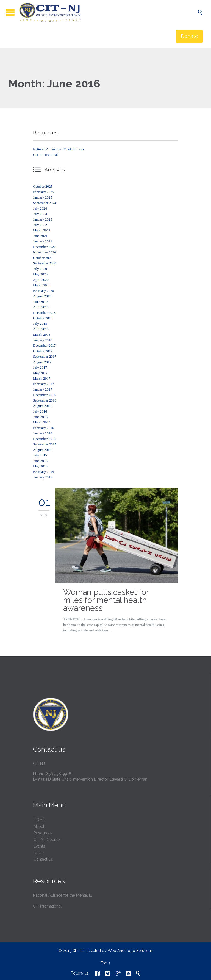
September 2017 (45, 356)
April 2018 (41, 329)
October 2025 (43, 186)
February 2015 (43, 472)
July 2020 (40, 269)
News (38, 853)
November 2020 (45, 252)
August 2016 (42, 406)
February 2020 (43, 291)
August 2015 (42, 450)
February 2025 (43, 192)
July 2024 (40, 208)
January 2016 (43, 433)
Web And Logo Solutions (130, 951)
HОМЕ (39, 820)
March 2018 (42, 334)
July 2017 (40, 367)
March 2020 (42, 285)
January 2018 (43, 340)
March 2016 (42, 422)
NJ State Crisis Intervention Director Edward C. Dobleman (97, 779)
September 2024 (45, 203)
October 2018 (43, 318)
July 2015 (40, 455)
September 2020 (45, 263)
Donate (189, 36)
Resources (43, 833)
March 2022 (42, 230)
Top (104, 963)
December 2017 (44, 345)
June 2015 (40, 461)
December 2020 (44, 247)
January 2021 (43, 241)
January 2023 (43, 219)
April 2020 (41, 280)
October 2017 (43, 351)
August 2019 (42, 296)
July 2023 (40, 214)
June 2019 (40, 302)
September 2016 (45, 400)
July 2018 (40, 324)
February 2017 (43, 384)
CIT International (45, 155)
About (39, 826)
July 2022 (40, 225)
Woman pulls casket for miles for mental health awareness (106, 600)
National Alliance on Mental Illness (58, 149)
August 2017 (42, 362)
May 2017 (40, 373)
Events (39, 846)
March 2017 (42, 378)
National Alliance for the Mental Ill (63, 895)
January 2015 (43, 477)
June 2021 (40, 236)
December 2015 (44, 439)
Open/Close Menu (10, 12)
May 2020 (40, 274)
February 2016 (43, 428)
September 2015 (45, 444)
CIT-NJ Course (47, 840)
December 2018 (44, 313)
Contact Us (43, 859)
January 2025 (43, 197)
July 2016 (40, 411)
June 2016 (40, 417)
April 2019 (41, 307)
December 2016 (44, 395)
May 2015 (40, 466)
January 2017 (43, 389)
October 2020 (43, 258)
